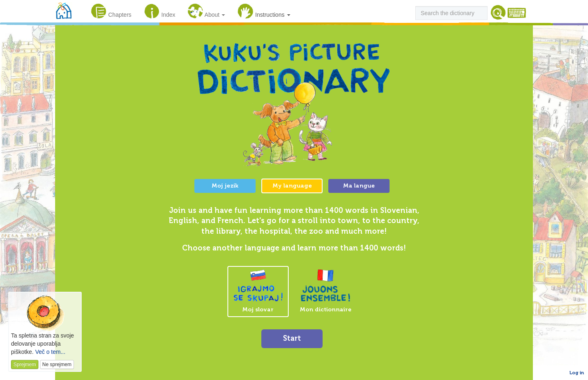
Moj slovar (258, 291)
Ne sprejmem (57, 364)
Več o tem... (50, 352)
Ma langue (359, 186)
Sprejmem (25, 364)
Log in (577, 373)
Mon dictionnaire (326, 291)
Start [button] (292, 338)
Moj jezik (225, 186)
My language (292, 186)
